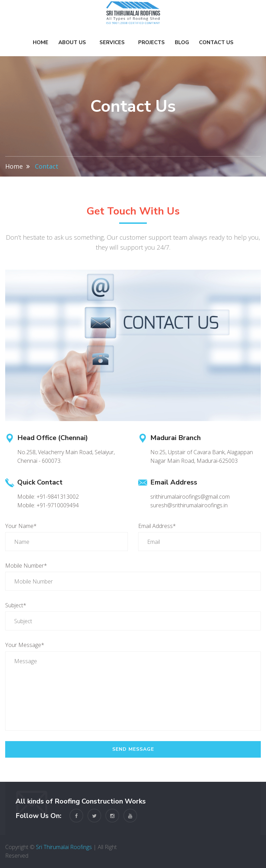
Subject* (16, 605)
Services (112, 42)
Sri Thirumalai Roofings (64, 847)
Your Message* (25, 645)
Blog (182, 42)
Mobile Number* (26, 566)
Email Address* (157, 526)
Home (41, 42)
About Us (72, 42)
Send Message (133, 749)
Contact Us (216, 42)
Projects (151, 42)
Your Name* (21, 526)
